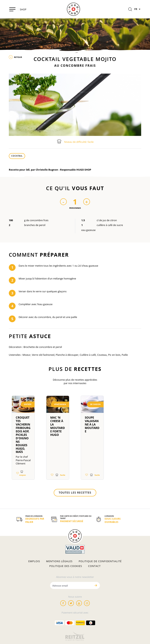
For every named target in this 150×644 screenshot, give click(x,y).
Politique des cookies (66, 566)
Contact (94, 566)
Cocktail (17, 156)
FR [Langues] (138, 9)
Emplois (34, 561)
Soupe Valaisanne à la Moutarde (92, 424)
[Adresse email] (71, 585)
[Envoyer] (96, 585)
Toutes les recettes (75, 492)
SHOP (23, 9)
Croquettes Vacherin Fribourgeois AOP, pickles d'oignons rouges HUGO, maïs (23, 435)
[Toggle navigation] (12, 9)
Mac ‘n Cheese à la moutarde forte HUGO (58, 426)
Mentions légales (59, 561)
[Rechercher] (130, 10)
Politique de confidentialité (100, 561)
